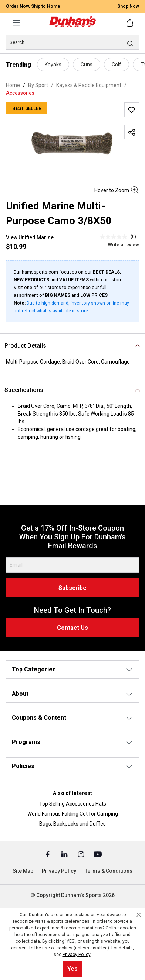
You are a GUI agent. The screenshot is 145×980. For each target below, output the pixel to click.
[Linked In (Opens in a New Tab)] (65, 854)
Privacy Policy (59, 871)
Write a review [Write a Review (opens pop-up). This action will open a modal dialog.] (124, 245)
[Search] (72, 42)
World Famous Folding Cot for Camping (73, 814)
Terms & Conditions (109, 871)
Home (13, 85)
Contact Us (72, 628)
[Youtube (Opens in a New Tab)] (98, 854)
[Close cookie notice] (139, 915)
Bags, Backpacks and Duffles (72, 824)
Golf (117, 65)
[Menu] (16, 23)
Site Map (23, 871)
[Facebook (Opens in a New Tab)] (48, 854)
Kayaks (53, 65)
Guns (87, 65)
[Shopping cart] (131, 23)
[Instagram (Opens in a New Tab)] (82, 854)
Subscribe (72, 588)
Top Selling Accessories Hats (73, 804)
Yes (72, 969)
